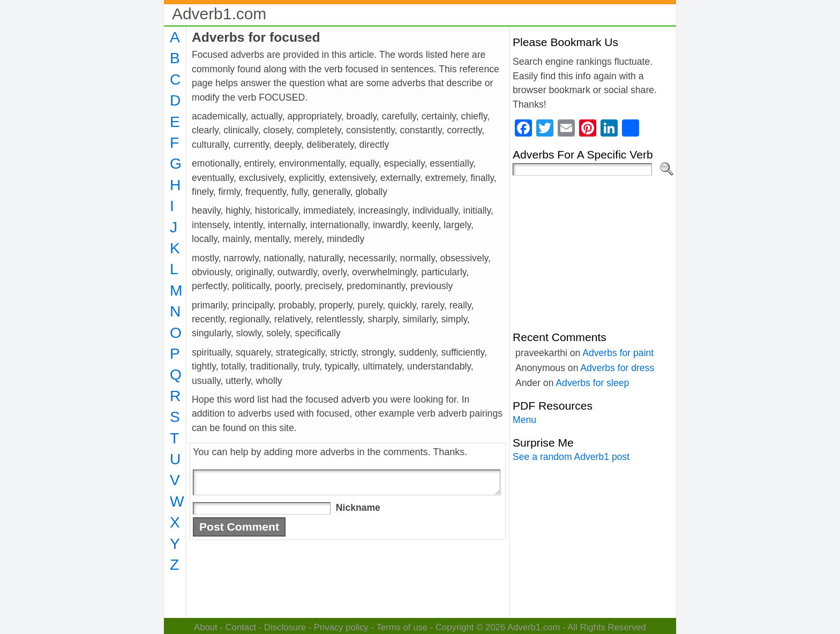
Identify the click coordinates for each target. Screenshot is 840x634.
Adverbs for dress (617, 368)
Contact (241, 627)
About (206, 627)
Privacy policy (341, 627)
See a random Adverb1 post (571, 457)
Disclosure (285, 627)
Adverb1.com (219, 14)
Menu (524, 420)
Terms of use (402, 627)
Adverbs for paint (618, 353)
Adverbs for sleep (592, 383)
